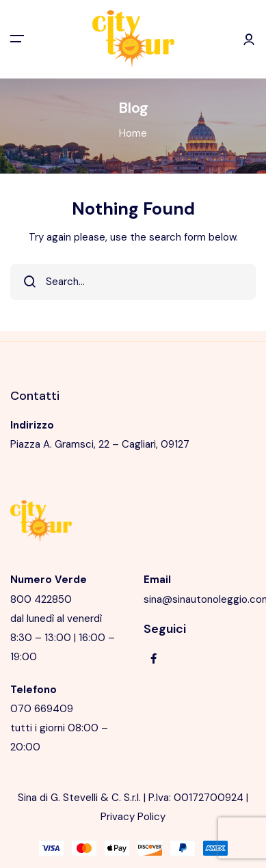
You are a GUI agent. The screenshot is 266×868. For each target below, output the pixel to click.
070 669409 (42, 709)
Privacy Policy (133, 817)
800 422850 (41, 599)
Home (133, 133)
